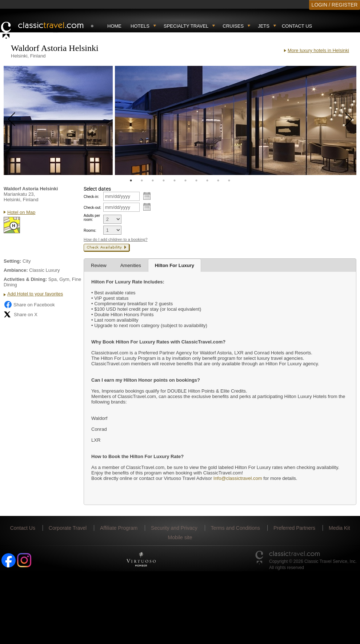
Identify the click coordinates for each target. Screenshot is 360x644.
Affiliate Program (119, 528)
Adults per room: (92, 218)
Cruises (233, 26)
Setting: (12, 261)
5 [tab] (175, 180)
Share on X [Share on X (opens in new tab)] (21, 314)
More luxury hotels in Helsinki (318, 50)
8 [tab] (207, 180)
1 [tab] (131, 180)
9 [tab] (218, 180)
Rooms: (90, 230)
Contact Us (297, 26)
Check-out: (92, 208)
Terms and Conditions (235, 528)
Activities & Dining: (25, 279)
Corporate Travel (68, 528)
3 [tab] (153, 180)
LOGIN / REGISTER (335, 5)
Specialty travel (186, 26)
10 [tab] (229, 180)
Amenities (131, 265)
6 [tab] (185, 180)
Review (99, 265)
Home (114, 26)
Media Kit (339, 528)
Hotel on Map (21, 212)
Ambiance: (16, 270)
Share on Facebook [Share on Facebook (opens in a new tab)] (29, 305)
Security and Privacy (174, 528)
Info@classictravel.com (238, 478)
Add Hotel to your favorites (35, 294)
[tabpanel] (58, 120)
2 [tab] (142, 180)
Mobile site (180, 537)
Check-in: (91, 197)
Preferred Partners (294, 528)
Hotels (140, 26)
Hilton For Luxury (175, 265)
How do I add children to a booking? (116, 239)
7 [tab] (196, 180)
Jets (264, 26)
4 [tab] (164, 180)
